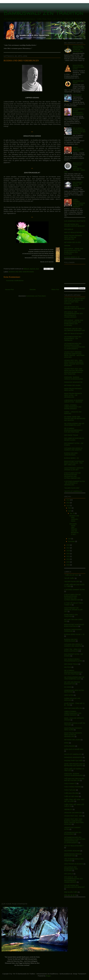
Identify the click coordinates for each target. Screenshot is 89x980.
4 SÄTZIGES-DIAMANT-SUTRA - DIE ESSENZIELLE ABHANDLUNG (74, 483)
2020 (68, 554)
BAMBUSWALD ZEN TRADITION (71, 616)
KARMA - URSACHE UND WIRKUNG (78, 149)
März (70, 508)
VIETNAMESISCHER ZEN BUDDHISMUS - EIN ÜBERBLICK (79, 112)
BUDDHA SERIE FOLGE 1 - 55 (74, 634)
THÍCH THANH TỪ (70, 784)
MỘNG (66, 743)
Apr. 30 (72, 513)
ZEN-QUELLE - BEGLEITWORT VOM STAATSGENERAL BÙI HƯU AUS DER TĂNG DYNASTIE (75, 301)
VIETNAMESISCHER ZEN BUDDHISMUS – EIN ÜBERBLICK (73, 339)
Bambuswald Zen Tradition (43, 13)
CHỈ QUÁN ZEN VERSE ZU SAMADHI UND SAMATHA (73, 449)
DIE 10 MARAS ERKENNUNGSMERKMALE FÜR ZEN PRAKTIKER (73, 430)
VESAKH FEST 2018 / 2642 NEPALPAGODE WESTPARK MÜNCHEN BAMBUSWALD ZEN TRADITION (74, 371)
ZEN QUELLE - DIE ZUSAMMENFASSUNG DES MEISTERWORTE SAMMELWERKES (73, 314)
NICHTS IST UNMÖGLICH (73, 754)
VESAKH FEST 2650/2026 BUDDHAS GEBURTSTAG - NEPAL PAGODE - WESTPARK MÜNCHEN (74, 355)
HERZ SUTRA (69, 695)
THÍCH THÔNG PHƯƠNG (73, 787)
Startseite (33, 290)
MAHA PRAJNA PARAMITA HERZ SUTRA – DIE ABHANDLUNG (73, 395)
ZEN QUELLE (77, 95)
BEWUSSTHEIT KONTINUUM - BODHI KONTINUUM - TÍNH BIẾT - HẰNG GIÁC (75, 167)
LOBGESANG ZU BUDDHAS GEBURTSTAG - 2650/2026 (74, 401)
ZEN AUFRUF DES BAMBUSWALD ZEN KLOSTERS (71, 869)
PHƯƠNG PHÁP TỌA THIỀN (73, 761)
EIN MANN (68, 687)
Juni (70, 539)
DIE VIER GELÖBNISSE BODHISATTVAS (72, 683)
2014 (68, 506)
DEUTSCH (68, 667)
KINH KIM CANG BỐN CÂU (73, 708)
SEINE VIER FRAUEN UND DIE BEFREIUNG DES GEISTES (75, 765)
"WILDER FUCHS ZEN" (72, 488)
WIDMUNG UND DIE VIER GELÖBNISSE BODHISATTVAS (75, 330)
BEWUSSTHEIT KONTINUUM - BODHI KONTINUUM (74, 625)
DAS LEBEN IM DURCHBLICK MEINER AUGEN (74, 439)
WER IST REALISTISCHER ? (74, 232)
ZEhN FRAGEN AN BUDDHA (74, 864)
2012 (68, 500)
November (72, 541)
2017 (68, 548)
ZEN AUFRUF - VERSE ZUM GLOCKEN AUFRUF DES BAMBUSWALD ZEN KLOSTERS (74, 323)
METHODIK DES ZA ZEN (72, 242)
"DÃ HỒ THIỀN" (69, 578)
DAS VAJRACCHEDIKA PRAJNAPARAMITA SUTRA (73, 660)
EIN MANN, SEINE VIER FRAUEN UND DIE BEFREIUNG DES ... (74, 529)
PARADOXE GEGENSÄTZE (73, 382)
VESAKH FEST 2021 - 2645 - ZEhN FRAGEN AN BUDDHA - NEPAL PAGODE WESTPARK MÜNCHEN (74, 363)
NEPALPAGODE (70, 746)
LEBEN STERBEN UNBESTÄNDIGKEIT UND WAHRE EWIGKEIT (73, 713)
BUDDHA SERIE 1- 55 (71, 458)
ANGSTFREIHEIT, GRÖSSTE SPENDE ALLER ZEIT (74, 469)
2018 (68, 551)
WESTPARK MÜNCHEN (72, 851)
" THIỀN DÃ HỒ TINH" (71, 575)
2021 (68, 556)
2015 (68, 545)
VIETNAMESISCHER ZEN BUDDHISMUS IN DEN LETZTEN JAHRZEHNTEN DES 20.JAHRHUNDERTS (75, 346)
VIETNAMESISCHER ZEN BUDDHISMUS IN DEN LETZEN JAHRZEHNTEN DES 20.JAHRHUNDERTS (75, 840)
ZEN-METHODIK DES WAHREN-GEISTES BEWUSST (75, 225)
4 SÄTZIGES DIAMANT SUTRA (74, 590)
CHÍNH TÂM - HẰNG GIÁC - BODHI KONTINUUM (73, 650)
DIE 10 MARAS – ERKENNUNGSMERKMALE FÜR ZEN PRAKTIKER (79, 131)
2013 (68, 503)
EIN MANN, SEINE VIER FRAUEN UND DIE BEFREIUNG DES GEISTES (75, 419)
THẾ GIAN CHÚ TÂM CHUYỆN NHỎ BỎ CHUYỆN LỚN (74, 780)
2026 (68, 565)
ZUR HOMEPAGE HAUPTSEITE (75, 221)
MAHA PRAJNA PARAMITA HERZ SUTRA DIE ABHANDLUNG (78, 49)
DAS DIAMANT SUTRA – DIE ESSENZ (78, 184)
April (70, 511)
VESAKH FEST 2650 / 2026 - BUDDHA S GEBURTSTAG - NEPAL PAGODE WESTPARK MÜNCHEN (74, 822)
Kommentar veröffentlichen (15, 281)
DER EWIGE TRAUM (71, 435)
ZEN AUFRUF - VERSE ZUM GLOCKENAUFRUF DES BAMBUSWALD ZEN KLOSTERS (74, 251)
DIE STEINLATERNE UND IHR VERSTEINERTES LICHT (74, 424)
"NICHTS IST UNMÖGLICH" (73, 491)
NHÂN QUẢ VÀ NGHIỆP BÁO (74, 749)
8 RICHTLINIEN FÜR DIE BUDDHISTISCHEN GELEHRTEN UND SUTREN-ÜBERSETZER (72, 476)
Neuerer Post (9, 290)
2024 (68, 559)
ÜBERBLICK (68, 809)
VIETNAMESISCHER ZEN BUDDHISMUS (73, 833)
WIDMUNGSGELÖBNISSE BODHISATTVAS (73, 855)
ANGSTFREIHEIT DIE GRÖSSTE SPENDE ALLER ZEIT (73, 610)
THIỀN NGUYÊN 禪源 (71, 793)
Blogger (48, 976)
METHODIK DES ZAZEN (72, 385)
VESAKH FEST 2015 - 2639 (73, 816)
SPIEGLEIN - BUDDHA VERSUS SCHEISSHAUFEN (73, 378)
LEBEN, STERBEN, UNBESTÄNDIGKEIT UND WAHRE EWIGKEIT (79, 203)
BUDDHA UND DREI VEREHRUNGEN (21, 61)
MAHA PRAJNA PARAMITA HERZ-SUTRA (73, 389)
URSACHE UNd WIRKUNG (73, 813)
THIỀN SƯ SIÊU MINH (71, 796)
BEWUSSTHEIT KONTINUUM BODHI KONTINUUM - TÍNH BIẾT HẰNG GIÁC (74, 463)
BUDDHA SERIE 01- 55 (72, 257)
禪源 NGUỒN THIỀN (71, 892)
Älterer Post (55, 290)
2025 (68, 562)
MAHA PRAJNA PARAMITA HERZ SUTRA (78, 67)
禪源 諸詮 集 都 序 (70, 895)
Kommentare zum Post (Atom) (36, 296)
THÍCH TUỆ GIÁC (70, 790)
